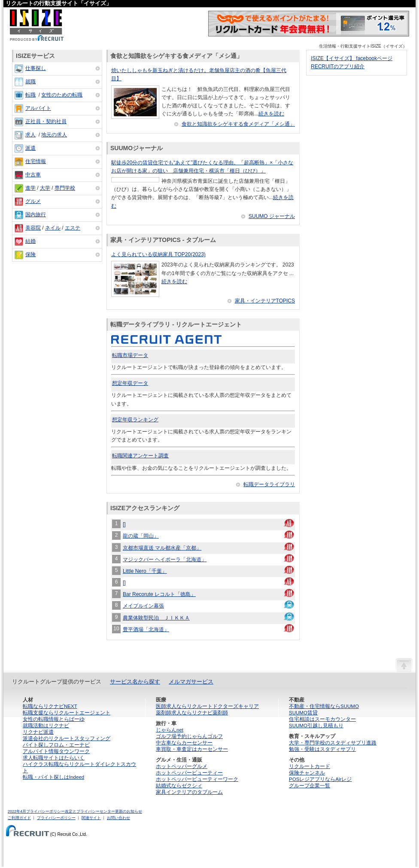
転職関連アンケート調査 (140, 456)
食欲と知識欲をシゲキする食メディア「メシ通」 (238, 124)
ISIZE (37, 25)
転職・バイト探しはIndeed (53, 777)
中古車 (33, 175)
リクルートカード (310, 766)
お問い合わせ (118, 818)
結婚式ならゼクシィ (179, 786)
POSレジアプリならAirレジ (320, 779)
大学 (45, 188)
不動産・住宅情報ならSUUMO (324, 706)
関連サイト (91, 818)
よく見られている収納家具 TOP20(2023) (158, 254)
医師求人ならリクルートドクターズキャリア (207, 706)
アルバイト (38, 108)
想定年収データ (130, 383)
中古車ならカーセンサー (184, 743)
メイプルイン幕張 (143, 606)
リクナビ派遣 (38, 732)
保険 (30, 254)
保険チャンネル (307, 773)
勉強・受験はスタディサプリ (322, 749)
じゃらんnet (170, 730)
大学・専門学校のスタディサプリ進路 (333, 743)
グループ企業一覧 (310, 786)
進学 (30, 188)
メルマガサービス (191, 682)
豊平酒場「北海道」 (146, 629)
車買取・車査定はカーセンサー (192, 749)
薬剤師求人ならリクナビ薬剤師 (192, 713)
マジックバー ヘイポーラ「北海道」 (165, 560)
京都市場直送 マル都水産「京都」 (162, 548)
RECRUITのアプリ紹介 (338, 67)
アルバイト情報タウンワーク (56, 751)
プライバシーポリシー (56, 818)
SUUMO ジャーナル (272, 216)
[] (124, 524)
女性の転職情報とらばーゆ (54, 719)
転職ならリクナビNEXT (50, 706)
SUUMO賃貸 (303, 713)
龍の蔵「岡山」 (141, 536)
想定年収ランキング (135, 420)
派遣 (30, 148)
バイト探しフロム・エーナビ (56, 745)
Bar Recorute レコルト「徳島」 (159, 594)
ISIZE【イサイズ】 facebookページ (352, 58)
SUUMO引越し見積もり (316, 726)
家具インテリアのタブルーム (189, 792)
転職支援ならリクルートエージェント (67, 713)
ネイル (53, 228)
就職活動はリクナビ (46, 726)
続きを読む (271, 114)
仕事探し (36, 68)
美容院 (33, 228)
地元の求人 (54, 135)
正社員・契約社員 (46, 121)
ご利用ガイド (19, 818)
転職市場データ (130, 355)
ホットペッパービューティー (189, 773)
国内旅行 (36, 215)
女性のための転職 (62, 95)
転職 (30, 95)
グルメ (33, 201)
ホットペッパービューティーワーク (197, 779)
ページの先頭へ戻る (404, 665)
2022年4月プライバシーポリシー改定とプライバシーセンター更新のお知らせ (75, 811)
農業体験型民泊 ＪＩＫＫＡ (156, 618)
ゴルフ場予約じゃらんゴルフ (189, 736)
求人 (30, 135)
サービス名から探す (135, 682)
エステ (73, 228)
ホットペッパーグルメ (182, 766)
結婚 (30, 241)
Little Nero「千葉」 (145, 571)
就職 (30, 82)
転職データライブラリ (269, 484)
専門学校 (65, 188)
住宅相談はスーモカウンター (322, 719)
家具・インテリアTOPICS (265, 301)
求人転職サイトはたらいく (54, 758)
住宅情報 (36, 161)
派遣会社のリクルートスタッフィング (67, 738)
